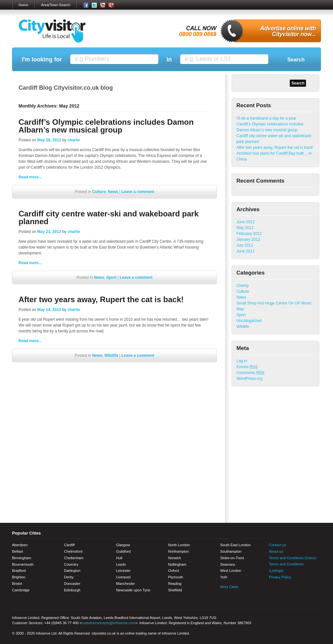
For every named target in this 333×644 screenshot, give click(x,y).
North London (179, 545)
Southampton (231, 551)
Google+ (308, 590)
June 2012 (246, 222)
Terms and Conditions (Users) (293, 558)
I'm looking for (42, 59)
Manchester (125, 584)
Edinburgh (72, 590)
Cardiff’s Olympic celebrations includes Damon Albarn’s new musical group (106, 126)
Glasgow (123, 545)
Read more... (30, 177)
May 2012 (245, 228)
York (224, 577)
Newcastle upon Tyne (133, 590)
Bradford (19, 571)
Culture (99, 192)
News (113, 192)
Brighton (19, 577)
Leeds (121, 564)
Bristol (17, 584)
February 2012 (249, 234)
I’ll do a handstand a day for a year (266, 118)
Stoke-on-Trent (232, 558)
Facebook (274, 590)
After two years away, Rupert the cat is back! (101, 299)
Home (23, 5)
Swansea (227, 564)
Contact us (278, 545)
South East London (235, 545)
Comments (250, 373)
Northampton (179, 551)
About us (276, 551)
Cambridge (21, 590)
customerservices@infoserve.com (108, 623)
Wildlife (111, 355)
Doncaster (72, 584)
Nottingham (177, 564)
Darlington (72, 571)
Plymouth (176, 577)
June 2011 (246, 251)
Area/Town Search (56, 5)
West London (231, 571)
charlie (74, 140)
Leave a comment (138, 192)
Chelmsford (73, 551)
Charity (243, 286)
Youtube (297, 590)
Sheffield (175, 590)
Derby (69, 577)
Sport (111, 277)
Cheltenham (74, 558)
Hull (119, 558)
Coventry (71, 564)
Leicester (123, 571)
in (169, 59)
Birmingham (22, 558)
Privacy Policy (280, 577)
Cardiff (69, 545)
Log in (242, 361)
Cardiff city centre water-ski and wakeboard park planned (109, 218)
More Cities (229, 587)
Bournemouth (23, 564)
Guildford (123, 551)
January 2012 (248, 239)
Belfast (18, 551)
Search (296, 60)
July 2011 (245, 245)
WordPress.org (249, 379)
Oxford (173, 571)
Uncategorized (249, 321)
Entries (247, 367)
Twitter (285, 590)
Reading (175, 584)
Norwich (175, 558)
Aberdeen (20, 545)
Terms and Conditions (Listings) (286, 567)
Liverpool (123, 577)
